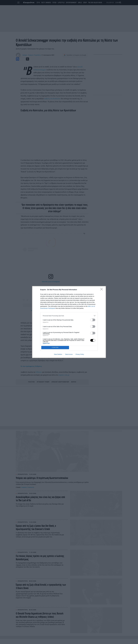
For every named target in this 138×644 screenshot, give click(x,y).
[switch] (93, 320)
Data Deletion (58, 354)
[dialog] (69, 322)
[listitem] (69, 316)
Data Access (69, 354)
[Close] (102, 290)
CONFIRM (55, 347)
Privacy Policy (80, 354)
